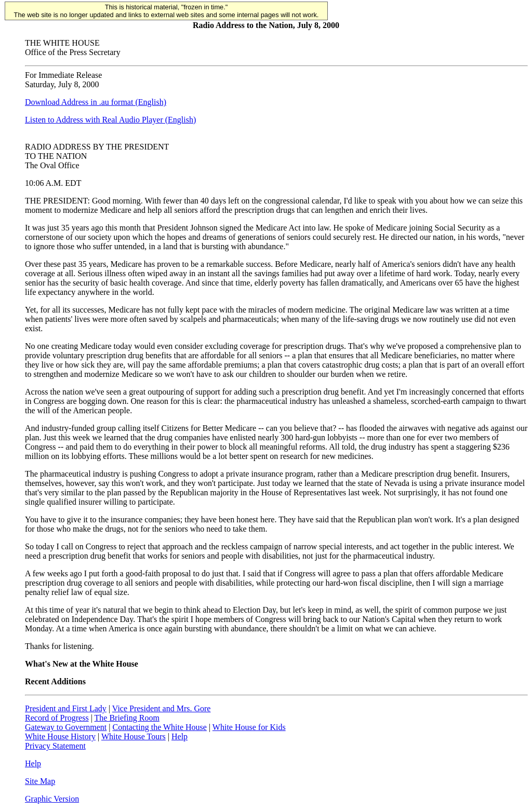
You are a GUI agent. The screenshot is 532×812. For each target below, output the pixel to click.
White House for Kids (249, 727)
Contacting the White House (159, 727)
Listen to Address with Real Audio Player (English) (110, 120)
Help (179, 736)
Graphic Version (52, 799)
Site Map (40, 781)
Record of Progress (57, 718)
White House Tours (134, 736)
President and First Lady (66, 708)
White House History (60, 736)
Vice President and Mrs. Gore (162, 708)
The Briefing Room (127, 718)
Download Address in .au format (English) (96, 102)
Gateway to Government (66, 727)
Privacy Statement (55, 746)
